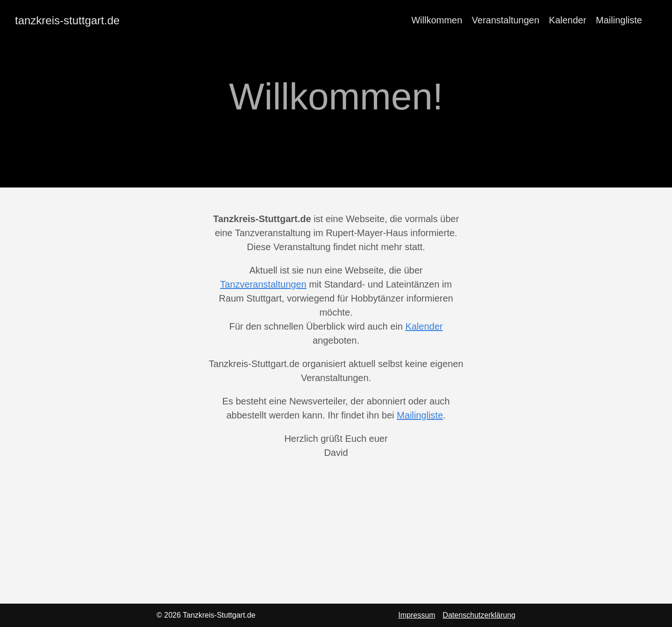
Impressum (417, 615)
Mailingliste (619, 20)
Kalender (568, 20)
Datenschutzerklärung (479, 615)
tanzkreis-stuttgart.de (67, 20)
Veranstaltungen (506, 20)
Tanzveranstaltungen (263, 284)
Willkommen (437, 20)
